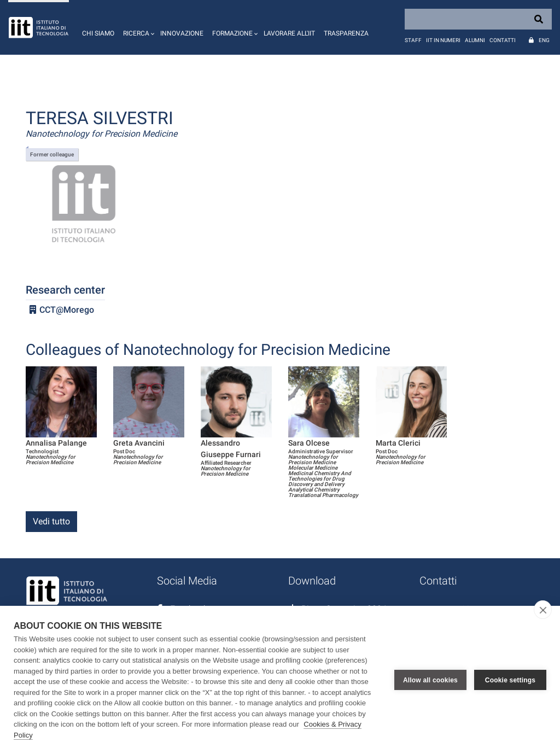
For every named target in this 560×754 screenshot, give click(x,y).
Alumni (475, 40)
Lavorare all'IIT (289, 33)
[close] (543, 610)
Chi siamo (98, 33)
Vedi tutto (51, 521)
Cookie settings (510, 680)
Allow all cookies (430, 680)
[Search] (478, 19)
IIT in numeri (443, 40)
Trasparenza (346, 33)
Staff (413, 40)
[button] (137, 27)
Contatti (503, 40)
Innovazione (182, 33)
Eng (544, 40)
